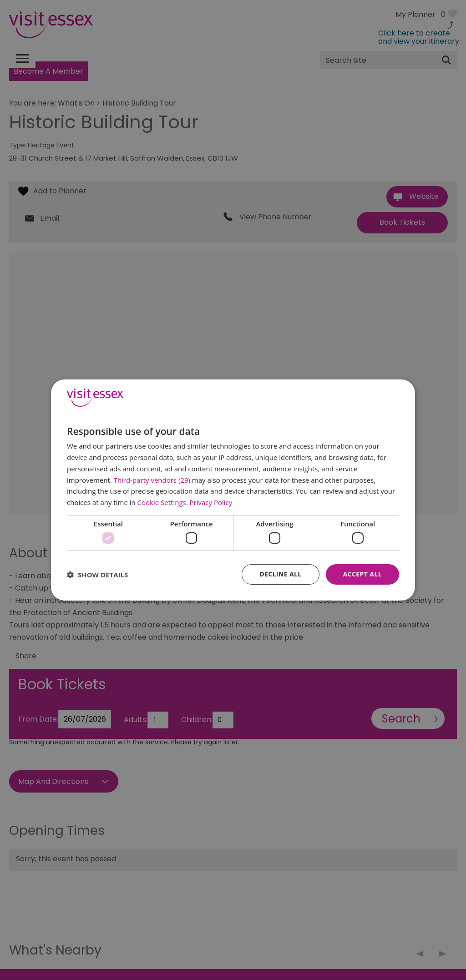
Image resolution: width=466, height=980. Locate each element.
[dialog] (233, 490)
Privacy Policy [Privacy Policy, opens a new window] (211, 502)
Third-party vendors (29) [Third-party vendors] (152, 480)
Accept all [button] (362, 574)
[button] (97, 575)
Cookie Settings (162, 502)
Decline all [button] (280, 574)
